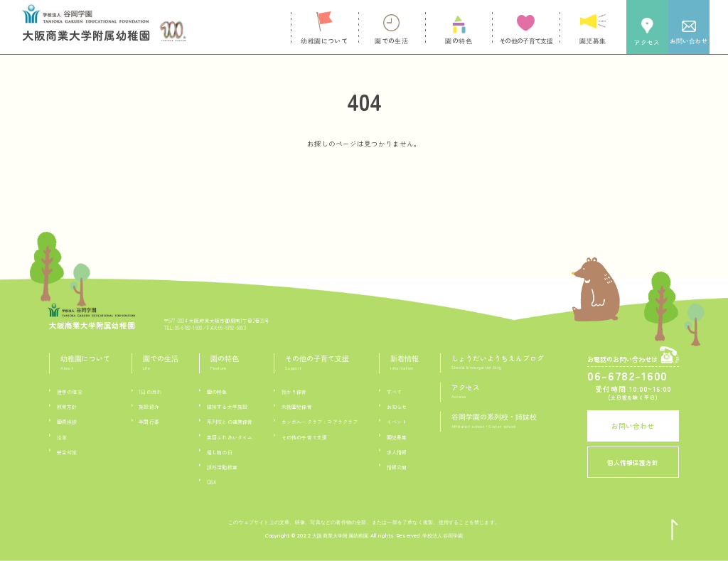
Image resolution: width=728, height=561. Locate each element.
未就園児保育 (297, 407)
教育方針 (67, 407)
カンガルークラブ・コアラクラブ (320, 422)
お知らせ (397, 407)
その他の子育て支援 (305, 437)
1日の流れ (150, 392)
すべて (395, 392)
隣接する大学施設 (227, 407)
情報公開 (397, 467)
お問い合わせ (633, 426)
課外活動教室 (222, 467)
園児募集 (397, 437)
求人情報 (397, 452)
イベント (397, 422)
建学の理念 (70, 392)
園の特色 (217, 392)
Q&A (212, 482)
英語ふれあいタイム (230, 437)
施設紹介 (149, 407)
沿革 (62, 437)
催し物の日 (220, 452)
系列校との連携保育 (230, 422)
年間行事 (149, 422)
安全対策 (67, 452)
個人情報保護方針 (633, 462)
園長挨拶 (67, 422)
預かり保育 (294, 392)
